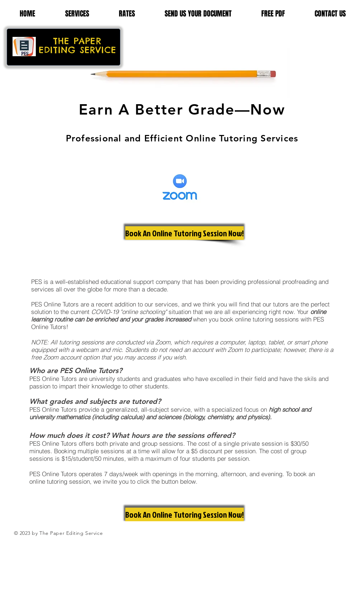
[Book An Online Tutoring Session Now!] (185, 233)
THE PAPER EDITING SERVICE (77, 45)
